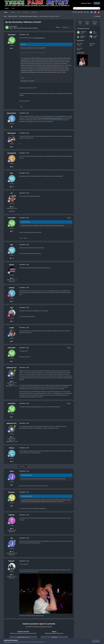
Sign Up (97, 3)
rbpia (12, 308)
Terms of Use (7, 642)
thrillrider (12, 515)
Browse (7, 9)
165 (12, 301)
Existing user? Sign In (87, 3)
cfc (12, 193)
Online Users (26, 12)
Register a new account (23, 637)
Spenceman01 (12, 113)
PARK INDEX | (80, 12)
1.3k (12, 462)
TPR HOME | (75, 12)
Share (58, 27)
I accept (96, 641)
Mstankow (12, 492)
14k (12, 147)
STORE (85, 12)
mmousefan (14, 26)
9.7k (12, 381)
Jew (12, 538)
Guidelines (13, 12)
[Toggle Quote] (22, 44)
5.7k (12, 575)
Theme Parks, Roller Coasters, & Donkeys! (28, 28)
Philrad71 (12, 561)
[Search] (81, 8)
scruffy (12, 328)
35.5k (12, 207)
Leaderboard (34, 12)
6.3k (12, 167)
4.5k (12, 278)
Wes (12, 173)
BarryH (12, 265)
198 (12, 321)
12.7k (12, 187)
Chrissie (12, 448)
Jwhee (12, 471)
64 (12, 506)
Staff (19, 12)
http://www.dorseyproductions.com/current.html (50, 118)
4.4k (12, 529)
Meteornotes (12, 133)
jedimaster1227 (12, 368)
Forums (6, 12)
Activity (13, 8)
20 (12, 485)
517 (12, 48)
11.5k (12, 552)
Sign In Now (54, 637)
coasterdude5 (12, 153)
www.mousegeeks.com (39, 38)
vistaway (12, 288)
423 (12, 341)
